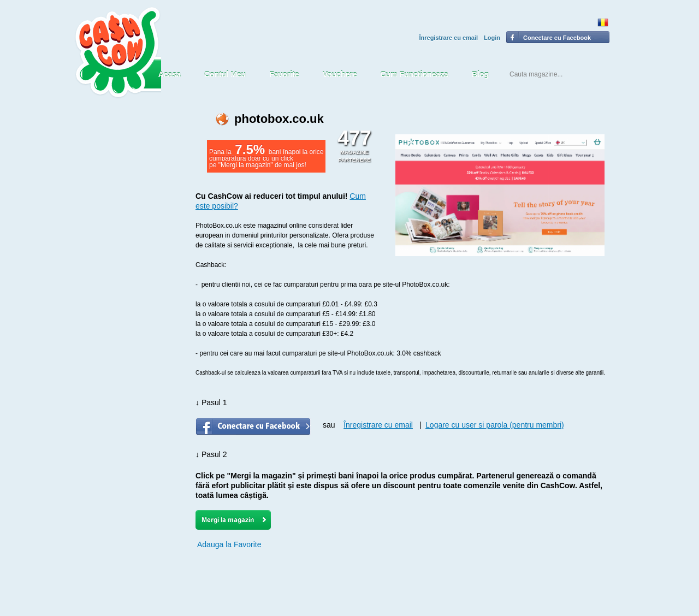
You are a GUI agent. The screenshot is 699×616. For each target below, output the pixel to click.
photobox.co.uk (279, 119)
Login (492, 38)
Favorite (284, 74)
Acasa (170, 74)
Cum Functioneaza (414, 74)
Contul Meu (225, 74)
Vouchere (340, 74)
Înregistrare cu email (448, 38)
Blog (480, 74)
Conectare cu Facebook (557, 38)
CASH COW (118, 53)
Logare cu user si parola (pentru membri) (495, 425)
